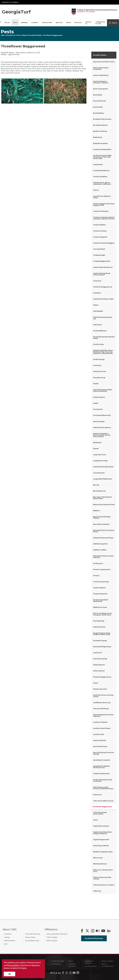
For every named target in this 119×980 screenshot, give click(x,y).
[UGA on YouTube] (74, 973)
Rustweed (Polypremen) (102, 647)
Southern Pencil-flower (102, 728)
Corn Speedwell (99, 249)
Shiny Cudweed (99, 671)
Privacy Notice (13, 965)
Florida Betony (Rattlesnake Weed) (104, 337)
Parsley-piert (98, 563)
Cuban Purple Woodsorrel (103, 267)
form (24, 968)
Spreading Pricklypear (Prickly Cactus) (102, 767)
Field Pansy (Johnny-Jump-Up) (103, 318)
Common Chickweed (101, 211)
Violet (95, 820)
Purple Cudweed (99, 588)
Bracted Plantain (100, 101)
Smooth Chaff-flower (101, 709)
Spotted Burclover (100, 746)
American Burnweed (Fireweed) (101, 68)
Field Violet (97, 325)
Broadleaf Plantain (100, 125)
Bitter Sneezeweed (100, 89)
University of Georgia (10, 2)
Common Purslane (100, 231)
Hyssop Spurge (99, 421)
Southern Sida (99, 734)
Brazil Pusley (98, 107)
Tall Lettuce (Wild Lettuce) (103, 801)
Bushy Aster (98, 137)
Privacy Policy (30, 937)
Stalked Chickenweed (101, 774)
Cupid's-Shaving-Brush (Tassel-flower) (102, 274)
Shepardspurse (99, 665)
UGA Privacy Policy (91, 966)
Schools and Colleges (58, 961)
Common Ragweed (100, 237)
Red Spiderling (99, 621)
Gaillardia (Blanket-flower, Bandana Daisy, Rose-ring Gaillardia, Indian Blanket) (103, 352)
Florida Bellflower (100, 331)
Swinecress (97, 795)
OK (10, 974)
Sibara (96, 683)
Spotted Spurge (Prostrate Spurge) (104, 753)
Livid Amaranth (99, 473)
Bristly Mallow (99, 113)
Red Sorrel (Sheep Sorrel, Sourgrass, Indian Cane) (103, 614)
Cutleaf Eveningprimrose (103, 287)
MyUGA (71, 961)
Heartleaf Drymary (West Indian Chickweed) (103, 390)
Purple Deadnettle (100, 594)
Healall (96, 384)
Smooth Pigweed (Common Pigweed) (103, 715)
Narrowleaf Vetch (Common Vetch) (104, 531)
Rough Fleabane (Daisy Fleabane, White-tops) (102, 634)
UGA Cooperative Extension (57, 934)
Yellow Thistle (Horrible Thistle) (102, 878)
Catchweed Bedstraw (101, 170)
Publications (47, 23)
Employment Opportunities (72, 965)
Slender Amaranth (100, 689)
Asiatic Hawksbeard (101, 75)
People (68, 23)
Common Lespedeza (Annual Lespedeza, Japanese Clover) (104, 218)
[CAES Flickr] (98, 931)
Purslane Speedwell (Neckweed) (101, 600)
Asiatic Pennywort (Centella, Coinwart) (101, 82)
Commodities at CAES (100, 23)
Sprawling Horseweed (101, 760)
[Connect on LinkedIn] (109, 931)
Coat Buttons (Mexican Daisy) (102, 197)
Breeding (24, 23)
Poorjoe (96, 575)
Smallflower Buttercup (102, 703)
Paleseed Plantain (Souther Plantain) (103, 557)
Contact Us (88, 23)
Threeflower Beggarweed (53, 35)
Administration (10, 941)
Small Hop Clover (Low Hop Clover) (103, 696)
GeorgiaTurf (11, 35)
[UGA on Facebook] (63, 973)
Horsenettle (98, 409)
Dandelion (97, 293)
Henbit (96, 403)
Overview (8, 934)
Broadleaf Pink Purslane (102, 119)
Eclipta (96, 305)
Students (35, 23)
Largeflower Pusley (100, 461)
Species (7, 23)
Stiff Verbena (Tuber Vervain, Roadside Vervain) (103, 788)
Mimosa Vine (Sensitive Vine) (104, 504)
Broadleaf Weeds (35, 35)
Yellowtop (97, 891)
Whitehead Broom (100, 864)
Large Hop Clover (100, 455)
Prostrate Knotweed (101, 582)
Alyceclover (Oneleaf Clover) (104, 62)
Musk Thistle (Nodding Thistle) (102, 517)
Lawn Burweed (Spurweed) (103, 467)
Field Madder (98, 311)
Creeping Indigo (99, 255)
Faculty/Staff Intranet (94, 938)
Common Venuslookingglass (104, 243)
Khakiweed (97, 442)
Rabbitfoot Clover (100, 607)
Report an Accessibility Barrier (107, 965)
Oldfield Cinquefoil (100, 544)
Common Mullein (99, 225)
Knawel (96, 449)
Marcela (96, 485)
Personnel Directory (33, 934)
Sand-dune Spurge (100, 659)
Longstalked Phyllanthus (103, 479)
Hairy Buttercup (99, 378)
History (7, 937)
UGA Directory (56, 964)
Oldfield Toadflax (100, 550)
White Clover (98, 858)
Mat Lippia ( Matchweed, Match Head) (103, 498)
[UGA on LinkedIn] (78, 973)
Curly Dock (97, 281)
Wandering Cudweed (101, 846)
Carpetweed (98, 164)
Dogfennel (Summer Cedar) (103, 299)
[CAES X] (88, 931)
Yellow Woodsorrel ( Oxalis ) (104, 885)
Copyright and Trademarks (89, 962)
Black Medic (98, 95)
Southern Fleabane (100, 722)
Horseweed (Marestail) (102, 415)
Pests (15, 23)
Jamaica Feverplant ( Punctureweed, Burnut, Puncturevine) (102, 435)
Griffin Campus (52, 941)
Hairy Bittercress (100, 371)
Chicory (96, 190)
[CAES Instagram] (93, 931)
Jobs (6, 944)
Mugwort (97, 511)
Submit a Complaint (107, 961)
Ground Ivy (97, 365)
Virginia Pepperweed (101, 839)
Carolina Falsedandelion (102, 149)
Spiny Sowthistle (100, 740)
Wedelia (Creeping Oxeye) (103, 852)
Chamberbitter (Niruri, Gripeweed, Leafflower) (102, 183)
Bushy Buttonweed (100, 143)
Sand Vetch (97, 653)
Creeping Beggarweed (102, 261)
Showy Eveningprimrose (102, 677)
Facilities (78, 23)
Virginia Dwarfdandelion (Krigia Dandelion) (102, 833)
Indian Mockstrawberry (102, 427)
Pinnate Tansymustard (102, 569)
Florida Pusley (98, 344)
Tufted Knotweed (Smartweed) (100, 813)
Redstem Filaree (99, 627)
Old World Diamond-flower (103, 538)
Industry (59, 23)
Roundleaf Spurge (100, 641)
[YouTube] (103, 931)
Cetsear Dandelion (100, 177)
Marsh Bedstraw (99, 491)
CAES (3, 35)
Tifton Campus (52, 937)
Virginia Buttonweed (101, 826)
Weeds (25, 35)
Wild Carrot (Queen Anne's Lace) (103, 871)
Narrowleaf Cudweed (101, 524)
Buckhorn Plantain (100, 131)
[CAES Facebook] (82, 931)
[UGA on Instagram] (71, 973)
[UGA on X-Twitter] (67, 973)
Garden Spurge (99, 359)
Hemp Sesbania (99, 397)
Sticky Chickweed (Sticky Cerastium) (103, 780)
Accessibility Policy (32, 941)
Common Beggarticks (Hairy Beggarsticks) (104, 204)
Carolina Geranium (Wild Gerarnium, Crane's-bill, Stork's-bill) (102, 157)
